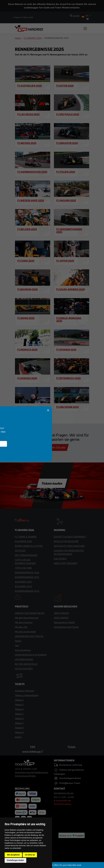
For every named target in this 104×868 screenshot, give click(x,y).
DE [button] (85, 16)
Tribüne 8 (19, 728)
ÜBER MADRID (61, 618)
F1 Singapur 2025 (67, 143)
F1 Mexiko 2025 (27, 143)
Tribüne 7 (19, 723)
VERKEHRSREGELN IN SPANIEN (31, 655)
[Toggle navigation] (85, 28)
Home (18, 38)
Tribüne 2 (19, 700)
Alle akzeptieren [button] (13, 855)
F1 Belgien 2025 (27, 229)
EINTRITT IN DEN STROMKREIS (70, 537)
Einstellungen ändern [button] (15, 860)
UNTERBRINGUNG (24, 659)
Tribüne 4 (19, 709)
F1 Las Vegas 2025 (28, 114)
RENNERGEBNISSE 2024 (27, 591)
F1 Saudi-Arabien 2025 (71, 289)
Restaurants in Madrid (64, 622)
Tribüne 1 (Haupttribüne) (27, 695)
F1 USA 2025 (24, 407)
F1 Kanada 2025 (27, 378)
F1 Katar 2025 (65, 86)
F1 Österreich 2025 (68, 378)
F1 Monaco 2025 (27, 350)
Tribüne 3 (19, 705)
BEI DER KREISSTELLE (26, 664)
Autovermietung (23, 650)
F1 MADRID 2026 (33, 38)
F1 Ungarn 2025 (66, 200)
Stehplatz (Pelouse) (24, 691)
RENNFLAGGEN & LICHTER (29, 546)
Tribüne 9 (19, 732)
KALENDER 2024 (23, 586)
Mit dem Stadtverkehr (25, 632)
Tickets (71, 747)
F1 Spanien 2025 (66, 350)
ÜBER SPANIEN (61, 613)
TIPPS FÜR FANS (23, 568)
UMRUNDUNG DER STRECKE (29, 636)
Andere (18, 737)
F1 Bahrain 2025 (28, 289)
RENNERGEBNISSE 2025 (27, 577)
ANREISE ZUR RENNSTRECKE (30, 613)
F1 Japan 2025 (65, 261)
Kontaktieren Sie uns (52, 447)
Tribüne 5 (19, 714)
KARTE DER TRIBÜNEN (65, 563)
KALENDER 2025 (23, 582)
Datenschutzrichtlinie (25, 776)
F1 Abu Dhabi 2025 (68, 407)
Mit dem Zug (21, 627)
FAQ (33, 747)
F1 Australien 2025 (30, 86)
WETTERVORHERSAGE (26, 555)
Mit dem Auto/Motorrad (27, 618)
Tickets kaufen (52, 483)
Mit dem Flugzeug (24, 622)
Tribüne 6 (19, 718)
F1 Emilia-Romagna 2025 (69, 319)
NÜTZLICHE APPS (24, 669)
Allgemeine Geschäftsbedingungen (32, 772)
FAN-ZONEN (60, 559)
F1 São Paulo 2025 (68, 114)
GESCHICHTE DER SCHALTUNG (69, 546)
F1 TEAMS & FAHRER (26, 537)
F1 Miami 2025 (26, 318)
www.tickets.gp (33, 751)
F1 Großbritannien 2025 (69, 231)
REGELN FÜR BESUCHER (66, 541)
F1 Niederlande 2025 (31, 200)
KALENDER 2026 (23, 541)
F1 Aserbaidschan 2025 (32, 172)
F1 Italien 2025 (66, 172)
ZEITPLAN (20, 550)
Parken (18, 641)
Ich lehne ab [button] (30, 855)
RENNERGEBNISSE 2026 (27, 572)
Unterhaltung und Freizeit (66, 627)
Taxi (17, 645)
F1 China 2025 (26, 261)
